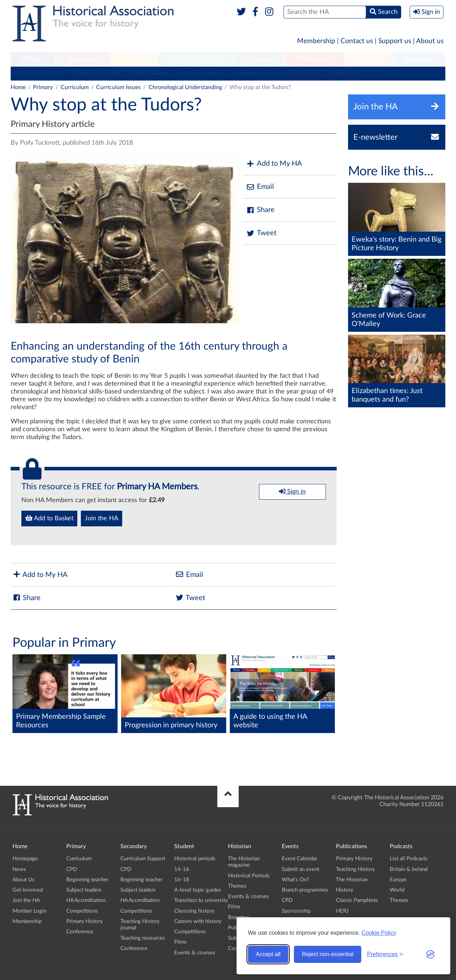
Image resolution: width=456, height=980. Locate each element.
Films (180, 942)
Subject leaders (150, 73)
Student (134, 59)
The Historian (352, 880)
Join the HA (102, 519)
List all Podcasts (409, 859)
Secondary (83, 59)
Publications (315, 59)
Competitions (251, 73)
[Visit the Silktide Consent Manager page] (430, 954)
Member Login (29, 911)
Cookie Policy (379, 933)
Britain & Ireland (409, 869)
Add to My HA (274, 164)
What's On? (296, 880)
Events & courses (195, 953)
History (345, 890)
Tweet (261, 233)
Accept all (268, 954)
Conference (343, 73)
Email (260, 187)
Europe (398, 880)
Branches (420, 59)
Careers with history (198, 921)
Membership (316, 41)
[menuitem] (33, 60)
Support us (395, 41)
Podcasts (370, 59)
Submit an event (300, 869)
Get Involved (28, 890)
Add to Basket (49, 518)
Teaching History (356, 869)
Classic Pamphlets (357, 900)
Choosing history (194, 911)
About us (430, 41)
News (19, 869)
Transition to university (201, 900)
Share (260, 210)
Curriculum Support (143, 859)
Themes (237, 886)
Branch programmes (305, 890)
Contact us (357, 41)
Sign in (292, 491)
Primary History (298, 73)
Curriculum (28, 73)
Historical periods (195, 859)
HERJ (342, 911)
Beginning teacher (98, 73)
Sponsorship (296, 911)
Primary (33, 59)
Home (18, 87)
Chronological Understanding (185, 87)
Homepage (25, 859)
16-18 (182, 880)
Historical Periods (249, 876)
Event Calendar (299, 859)
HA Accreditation (201, 73)
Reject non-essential (328, 954)
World (397, 890)
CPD (59, 73)
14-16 (182, 869)
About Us (24, 880)
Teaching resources (143, 938)
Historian (259, 59)
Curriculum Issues (118, 87)
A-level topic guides (198, 890)
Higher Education (196, 59)
